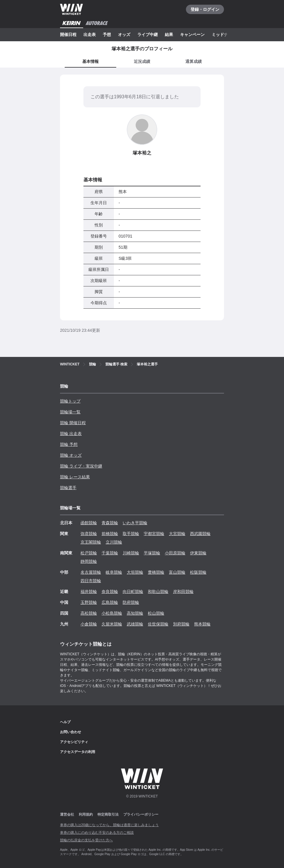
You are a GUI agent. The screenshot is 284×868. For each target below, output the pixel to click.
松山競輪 (156, 613)
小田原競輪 (175, 553)
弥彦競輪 (89, 534)
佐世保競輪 (158, 624)
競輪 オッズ (71, 455)
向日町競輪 (133, 592)
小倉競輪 (89, 624)
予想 (107, 35)
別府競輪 (181, 624)
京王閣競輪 (91, 542)
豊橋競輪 (156, 572)
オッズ (124, 35)
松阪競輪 (198, 572)
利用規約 (86, 814)
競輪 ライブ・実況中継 (81, 466)
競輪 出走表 (71, 434)
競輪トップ (70, 401)
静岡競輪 (89, 561)
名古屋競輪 (91, 572)
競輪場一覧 (70, 412)
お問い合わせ (71, 732)
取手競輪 (131, 534)
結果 (169, 35)
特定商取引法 (108, 814)
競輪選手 (68, 488)
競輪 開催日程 (73, 423)
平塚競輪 (152, 553)
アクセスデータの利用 (78, 752)
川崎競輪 (131, 553)
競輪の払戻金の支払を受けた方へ (86, 840)
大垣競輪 (135, 572)
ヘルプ (65, 722)
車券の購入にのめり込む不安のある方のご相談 (97, 833)
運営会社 (67, 814)
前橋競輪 (110, 534)
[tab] (142, 62)
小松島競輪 (112, 613)
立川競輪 (114, 542)
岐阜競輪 (114, 572)
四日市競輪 (91, 581)
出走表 (90, 35)
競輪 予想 (69, 444)
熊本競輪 (202, 624)
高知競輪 (135, 613)
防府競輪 (131, 602)
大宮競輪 (177, 534)
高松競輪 (89, 613)
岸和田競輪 (183, 592)
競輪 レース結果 (75, 477)
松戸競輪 (89, 553)
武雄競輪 (135, 624)
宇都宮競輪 (154, 534)
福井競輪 (89, 592)
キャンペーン (192, 35)
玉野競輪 (89, 602)
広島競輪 (110, 602)
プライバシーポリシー (141, 814)
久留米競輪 (112, 624)
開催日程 (68, 35)
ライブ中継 (148, 35)
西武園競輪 (200, 534)
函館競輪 (89, 523)
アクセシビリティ (74, 742)
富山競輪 (177, 572)
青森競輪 (110, 523)
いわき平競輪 (135, 523)
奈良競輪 (110, 592)
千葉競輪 (110, 553)
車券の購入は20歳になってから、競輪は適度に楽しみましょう (109, 825)
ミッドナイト (224, 35)
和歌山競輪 (158, 592)
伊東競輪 (198, 553)
